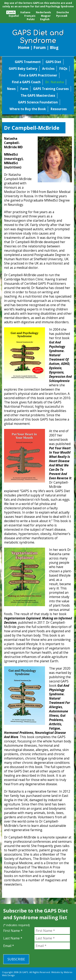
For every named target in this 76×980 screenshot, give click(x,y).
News (11, 89)
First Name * (13, 931)
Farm (24, 89)
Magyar (46, 16)
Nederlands (43, 12)
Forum (40, 47)
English (45, 19)
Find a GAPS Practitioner (38, 75)
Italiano (25, 12)
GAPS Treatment (28, 62)
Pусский (62, 16)
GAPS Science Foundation (38, 102)
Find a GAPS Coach (26, 82)
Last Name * (13, 938)
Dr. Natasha (55, 82)
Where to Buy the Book (28, 109)
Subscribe (16, 959)
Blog (54, 47)
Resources (59, 109)
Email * (9, 946)
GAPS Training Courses (51, 89)
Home (24, 47)
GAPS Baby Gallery (23, 69)
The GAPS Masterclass (38, 96)
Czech (11, 12)
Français (30, 16)
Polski (31, 19)
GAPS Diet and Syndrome (38, 37)
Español (14, 16)
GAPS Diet (53, 62)
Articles (48, 69)
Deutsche (63, 12)
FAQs (63, 69)
